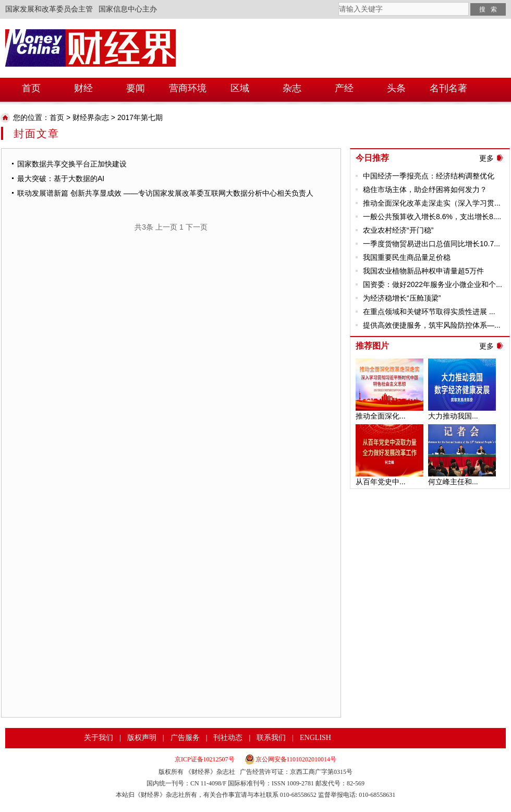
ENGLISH (315, 738)
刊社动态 (228, 738)
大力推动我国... (453, 416)
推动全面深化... (381, 416)
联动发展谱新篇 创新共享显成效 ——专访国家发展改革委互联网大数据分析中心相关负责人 (165, 193)
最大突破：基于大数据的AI (61, 178)
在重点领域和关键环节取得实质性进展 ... (429, 312)
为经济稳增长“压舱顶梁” (402, 298)
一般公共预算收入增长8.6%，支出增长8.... (432, 217)
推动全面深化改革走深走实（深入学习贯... (432, 203)
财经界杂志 (91, 117)
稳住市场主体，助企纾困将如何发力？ (425, 189)
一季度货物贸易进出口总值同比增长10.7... (431, 244)
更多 (486, 158)
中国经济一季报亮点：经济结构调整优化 (429, 176)
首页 (57, 117)
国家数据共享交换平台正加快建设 (72, 164)
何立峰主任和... (453, 482)
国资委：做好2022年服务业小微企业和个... (433, 284)
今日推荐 (372, 158)
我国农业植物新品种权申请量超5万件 (423, 271)
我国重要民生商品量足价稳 (407, 257)
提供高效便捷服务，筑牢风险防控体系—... (432, 325)
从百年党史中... (381, 482)
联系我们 (271, 738)
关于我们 (99, 738)
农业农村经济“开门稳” (398, 230)
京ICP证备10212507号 (205, 759)
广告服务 (185, 738)
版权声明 (142, 738)
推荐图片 (372, 346)
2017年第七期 (140, 117)
